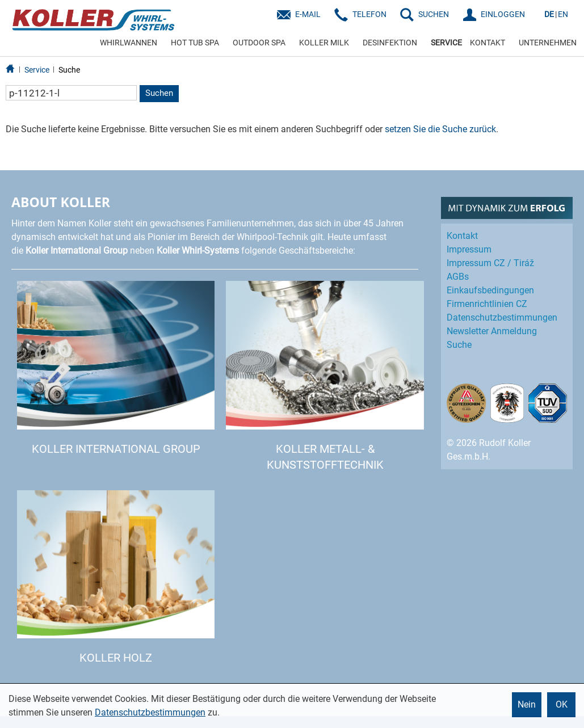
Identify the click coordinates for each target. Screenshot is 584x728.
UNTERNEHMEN (548, 43)
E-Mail (308, 14)
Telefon (369, 14)
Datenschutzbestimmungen (150, 712)
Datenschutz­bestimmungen (502, 317)
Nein (527, 704)
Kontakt (462, 236)
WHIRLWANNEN (129, 43)
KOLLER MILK (324, 43)
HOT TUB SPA (195, 43)
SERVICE (446, 43)
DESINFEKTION (390, 43)
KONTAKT (488, 43)
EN (563, 14)
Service (37, 70)
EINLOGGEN (503, 14)
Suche (69, 70)
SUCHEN (434, 14)
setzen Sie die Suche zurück (440, 129)
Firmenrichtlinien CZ (487, 304)
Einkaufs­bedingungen (490, 290)
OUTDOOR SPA (259, 43)
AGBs (458, 277)
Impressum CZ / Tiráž (490, 263)
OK (562, 704)
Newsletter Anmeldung (492, 331)
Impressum (469, 249)
